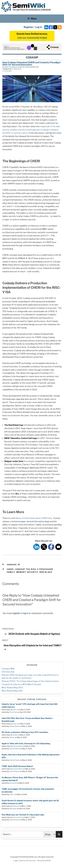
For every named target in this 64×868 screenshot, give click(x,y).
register (16, 613)
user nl (15, 710)
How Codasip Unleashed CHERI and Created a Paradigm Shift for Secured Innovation (31, 63)
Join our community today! (32, 38)
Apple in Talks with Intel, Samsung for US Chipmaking (26, 743)
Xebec (15, 735)
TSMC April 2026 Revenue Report (17, 766)
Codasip (16, 69)
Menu (32, 19)
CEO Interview (8, 672)
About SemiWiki (44, 861)
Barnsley (13, 809)
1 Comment (7, 71)
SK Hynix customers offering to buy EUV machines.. (25, 732)
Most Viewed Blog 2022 (12, 691)
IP (21, 69)
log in (26, 613)
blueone (16, 806)
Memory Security (27, 572)
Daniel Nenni (15, 726)
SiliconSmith (18, 817)
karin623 (13, 783)
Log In (38, 27)
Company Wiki (8, 669)
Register (28, 27)
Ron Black (46, 572)
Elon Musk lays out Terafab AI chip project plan (23, 815)
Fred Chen (13, 712)
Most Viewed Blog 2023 (12, 688)
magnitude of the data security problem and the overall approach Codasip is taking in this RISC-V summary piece (31, 130)
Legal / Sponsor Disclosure (25, 861)
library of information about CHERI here (34, 518)
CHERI (10, 569)
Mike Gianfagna (11, 67)
